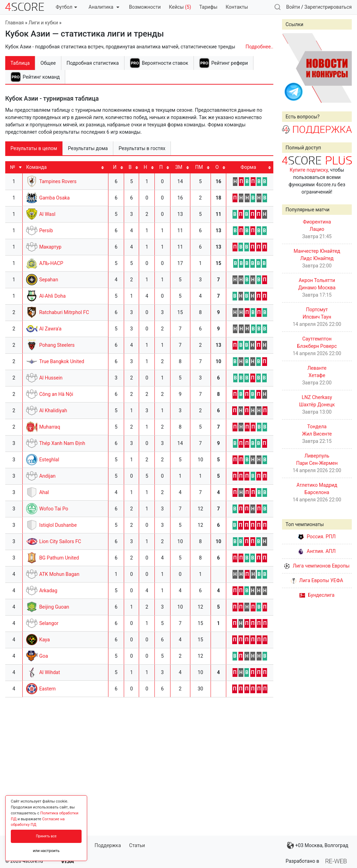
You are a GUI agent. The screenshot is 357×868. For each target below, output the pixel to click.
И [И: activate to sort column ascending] (115, 167)
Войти (293, 7)
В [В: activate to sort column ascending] (130, 167)
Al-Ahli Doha (52, 296)
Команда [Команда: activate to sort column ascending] (36, 167)
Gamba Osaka (54, 198)
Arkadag (48, 591)
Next (343, 68)
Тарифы (208, 7)
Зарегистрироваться (328, 7)
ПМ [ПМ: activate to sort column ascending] (199, 167)
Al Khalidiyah (53, 410)
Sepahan (48, 280)
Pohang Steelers (57, 345)
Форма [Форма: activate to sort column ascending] (248, 167)
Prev (291, 68)
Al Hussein (51, 378)
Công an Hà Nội (56, 394)
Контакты (237, 7)
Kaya (44, 640)
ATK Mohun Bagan (59, 574)
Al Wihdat (50, 672)
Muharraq (50, 427)
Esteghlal (49, 460)
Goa (43, 656)
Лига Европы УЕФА (317, 580)
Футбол (66, 7)
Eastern (47, 689)
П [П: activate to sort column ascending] (161, 167)
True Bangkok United (62, 361)
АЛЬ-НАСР (51, 263)
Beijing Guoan (54, 607)
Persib (46, 230)
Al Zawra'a (50, 329)
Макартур (50, 247)
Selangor (49, 623)
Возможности (145, 7)
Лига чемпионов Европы (317, 566)
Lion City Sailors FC (60, 541)
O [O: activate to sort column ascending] (217, 167)
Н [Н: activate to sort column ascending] (145, 167)
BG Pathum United (59, 558)
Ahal (44, 492)
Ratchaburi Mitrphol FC (64, 312)
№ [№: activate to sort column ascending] (13, 167)
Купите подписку (309, 170)
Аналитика (104, 7)
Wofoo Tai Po (54, 509)
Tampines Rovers (58, 181)
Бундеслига (317, 595)
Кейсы (180, 7)
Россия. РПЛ (317, 537)
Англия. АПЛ (317, 551)
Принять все (46, 836)
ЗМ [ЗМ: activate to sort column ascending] (179, 167)
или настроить (46, 851)
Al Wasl (47, 214)
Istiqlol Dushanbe (58, 525)
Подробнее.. (259, 47)
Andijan (47, 476)
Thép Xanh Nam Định (62, 443)
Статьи (137, 845)
